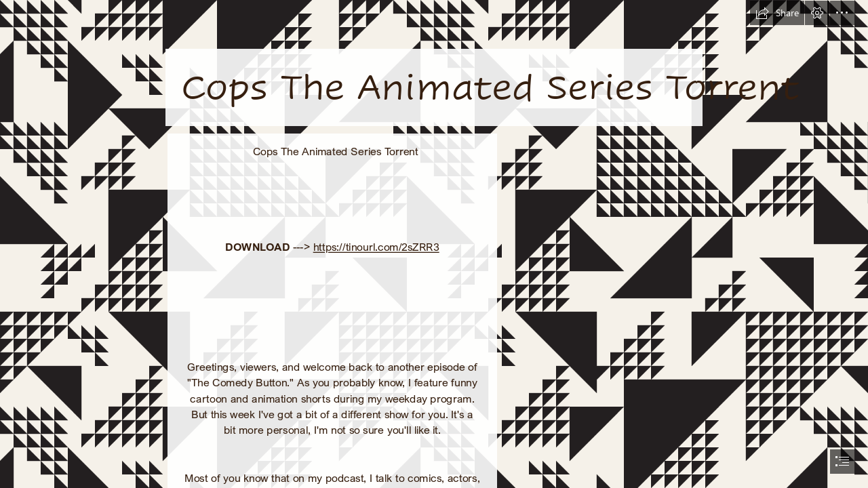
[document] (434, 244)
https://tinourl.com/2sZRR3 (376, 246)
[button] (777, 13)
